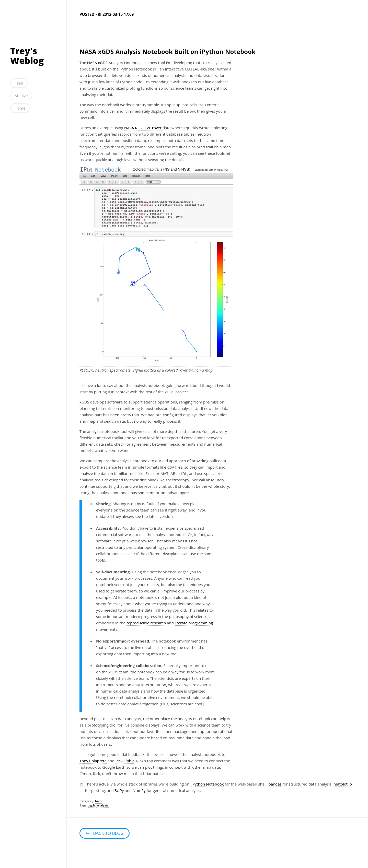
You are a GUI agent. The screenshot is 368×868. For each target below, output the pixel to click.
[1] (155, 69)
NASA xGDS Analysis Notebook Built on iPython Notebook (168, 51)
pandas (275, 784)
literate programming (194, 623)
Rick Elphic (125, 761)
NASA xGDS (97, 63)
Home (20, 108)
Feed (19, 83)
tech (98, 801)
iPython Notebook (208, 784)
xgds (92, 805)
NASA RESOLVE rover (143, 128)
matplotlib (343, 784)
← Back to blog (105, 833)
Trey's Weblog (27, 56)
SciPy (119, 790)
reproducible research (146, 623)
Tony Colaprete (93, 761)
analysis (102, 805)
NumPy (139, 790)
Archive (21, 96)
